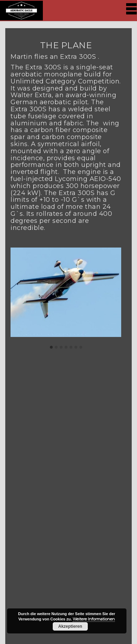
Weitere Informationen (94, 619)
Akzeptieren (70, 626)
